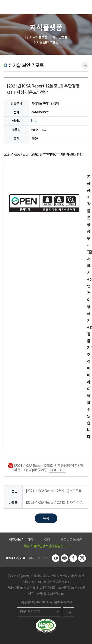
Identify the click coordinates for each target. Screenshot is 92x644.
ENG (39, 558)
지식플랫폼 (40, 37)
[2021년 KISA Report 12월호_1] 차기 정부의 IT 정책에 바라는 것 (56, 503)
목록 (46, 518)
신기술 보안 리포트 (46, 43)
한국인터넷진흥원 (11, 7)
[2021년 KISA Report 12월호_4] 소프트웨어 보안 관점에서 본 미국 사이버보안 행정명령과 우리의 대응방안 (56, 491)
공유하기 (85, 65)
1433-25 (41, 582)
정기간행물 (60, 37)
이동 (68, 612)
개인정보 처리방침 (21, 539)
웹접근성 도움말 (71, 539)
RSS (47, 539)
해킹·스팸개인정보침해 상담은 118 (47, 546)
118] (62, 594)
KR (31, 558)
